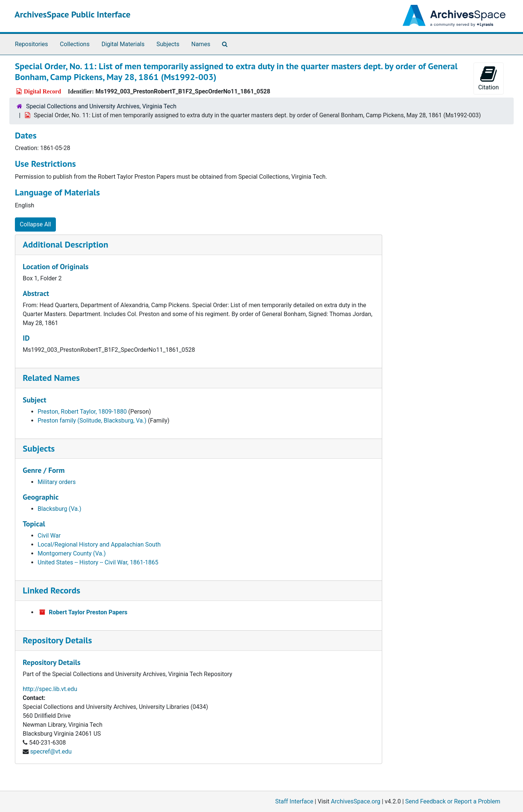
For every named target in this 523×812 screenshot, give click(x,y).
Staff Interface (294, 801)
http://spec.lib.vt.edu (50, 689)
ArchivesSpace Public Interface (72, 14)
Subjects (168, 44)
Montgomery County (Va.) (72, 553)
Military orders (57, 482)
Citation (489, 78)
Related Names (51, 378)
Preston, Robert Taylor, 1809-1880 (82, 412)
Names (201, 44)
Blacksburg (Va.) (59, 509)
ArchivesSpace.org (356, 801)
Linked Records (51, 590)
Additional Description (66, 244)
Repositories (31, 44)
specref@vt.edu (51, 752)
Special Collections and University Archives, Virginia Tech (101, 106)
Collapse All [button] (35, 224)
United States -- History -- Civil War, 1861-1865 (98, 562)
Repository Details (57, 640)
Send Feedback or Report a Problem (453, 801)
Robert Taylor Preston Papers (88, 612)
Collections (75, 44)
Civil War (49, 536)
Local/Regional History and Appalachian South (99, 544)
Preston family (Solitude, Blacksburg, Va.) (92, 421)
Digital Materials (123, 44)
